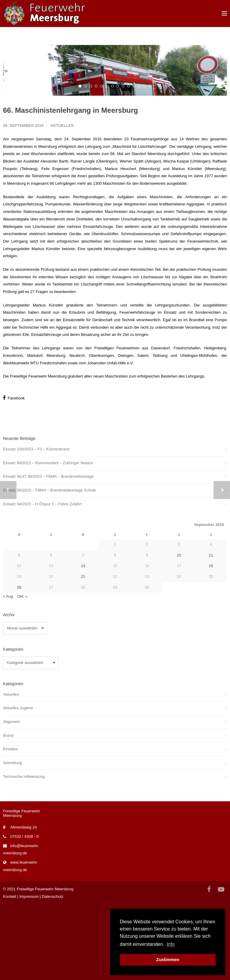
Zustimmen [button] (168, 960)
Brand (8, 811)
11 (134, 162)
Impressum (29, 972)
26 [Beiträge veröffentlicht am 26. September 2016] (19, 663)
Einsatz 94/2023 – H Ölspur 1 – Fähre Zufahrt (42, 580)
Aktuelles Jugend (18, 783)
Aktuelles (62, 201)
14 (150, 162)
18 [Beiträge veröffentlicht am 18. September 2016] (211, 642)
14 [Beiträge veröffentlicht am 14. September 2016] (83, 642)
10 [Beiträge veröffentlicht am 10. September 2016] (179, 631)
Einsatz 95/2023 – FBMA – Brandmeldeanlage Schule (49, 566)
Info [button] (171, 944)
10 (128, 162)
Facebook (14, 473)
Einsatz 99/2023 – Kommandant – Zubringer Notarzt (48, 538)
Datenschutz (53, 972)
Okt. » (23, 672)
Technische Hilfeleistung (24, 852)
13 (145, 162)
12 (139, 162)
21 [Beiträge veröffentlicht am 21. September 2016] (83, 652)
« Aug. (9, 672)
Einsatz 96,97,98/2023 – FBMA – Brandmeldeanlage (48, 552)
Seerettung (13, 838)
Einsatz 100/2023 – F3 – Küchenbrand (36, 525)
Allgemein (12, 797)
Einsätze (10, 825)
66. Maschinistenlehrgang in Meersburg (71, 186)
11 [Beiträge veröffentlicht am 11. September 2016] (211, 631)
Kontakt (10, 972)
